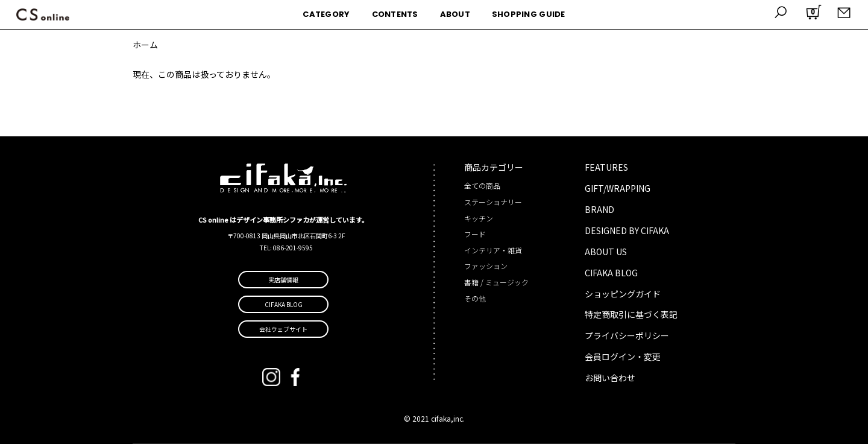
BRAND (599, 209)
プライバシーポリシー (627, 335)
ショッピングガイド (623, 294)
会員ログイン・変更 (623, 357)
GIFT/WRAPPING (618, 188)
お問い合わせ (610, 378)
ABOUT (455, 14)
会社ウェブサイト (283, 329)
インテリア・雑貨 (493, 250)
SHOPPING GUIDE (529, 14)
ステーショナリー (493, 202)
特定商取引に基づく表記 (631, 314)
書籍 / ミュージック (496, 282)
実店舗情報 (283, 280)
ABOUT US (606, 252)
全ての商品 (482, 186)
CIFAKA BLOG (611, 273)
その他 (475, 298)
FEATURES (606, 167)
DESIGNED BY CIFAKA (627, 230)
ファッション (486, 266)
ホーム (145, 45)
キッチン (479, 218)
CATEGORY (326, 14)
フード (475, 234)
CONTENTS (395, 14)
